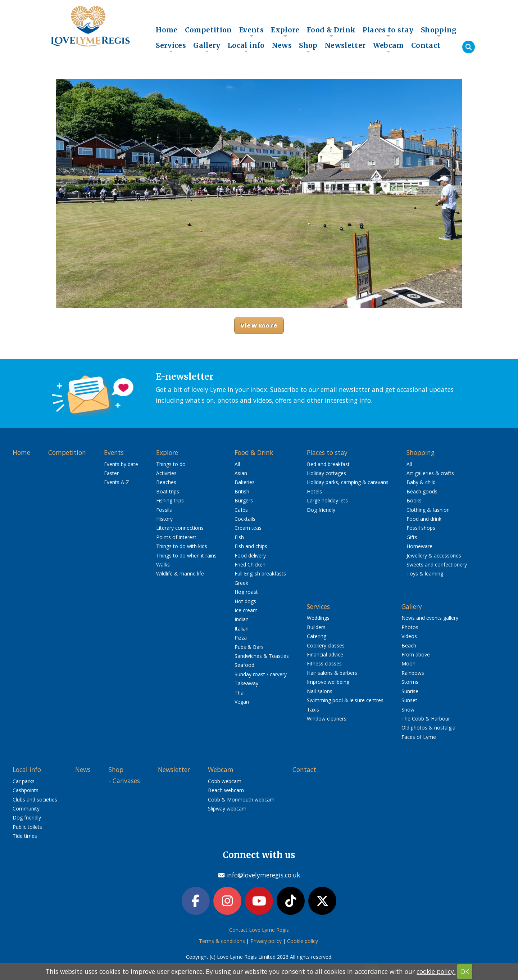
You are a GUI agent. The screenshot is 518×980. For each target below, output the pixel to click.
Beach (409, 645)
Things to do (171, 464)
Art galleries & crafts (430, 473)
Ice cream (246, 610)
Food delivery (250, 556)
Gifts (412, 537)
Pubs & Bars (249, 647)
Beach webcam (226, 790)
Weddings (318, 618)
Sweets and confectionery (437, 564)
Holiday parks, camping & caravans (348, 482)
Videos (409, 636)
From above (416, 654)
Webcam (388, 47)
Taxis (313, 710)
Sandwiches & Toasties (262, 656)
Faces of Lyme (419, 737)
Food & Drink (331, 32)
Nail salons (320, 691)
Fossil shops (421, 528)
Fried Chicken (250, 564)
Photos (410, 627)
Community (26, 809)
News (282, 45)
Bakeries (245, 482)
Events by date (121, 464)
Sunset (409, 700)
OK (465, 971)
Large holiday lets (327, 500)
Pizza (241, 638)
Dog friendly (321, 510)
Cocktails (245, 519)
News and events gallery (430, 618)
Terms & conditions (222, 941)
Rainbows (413, 673)
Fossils (164, 510)
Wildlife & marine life (180, 573)
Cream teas (248, 528)
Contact (426, 45)
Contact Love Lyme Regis (259, 930)
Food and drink (424, 519)
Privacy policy (266, 941)
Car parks (24, 781)
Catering (317, 636)
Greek (241, 583)
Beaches (166, 482)
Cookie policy (303, 941)
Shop (308, 47)
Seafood (244, 665)
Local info (246, 47)
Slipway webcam (227, 809)
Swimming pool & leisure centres (345, 700)
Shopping (439, 32)
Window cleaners (327, 719)
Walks (163, 564)
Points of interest (176, 537)
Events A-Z (117, 482)
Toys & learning (425, 573)
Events (251, 32)
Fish (239, 537)
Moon (408, 663)
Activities (166, 473)
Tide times (25, 836)
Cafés (241, 510)
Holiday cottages (326, 473)
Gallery (207, 47)
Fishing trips (170, 500)
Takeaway (246, 683)
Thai (240, 693)
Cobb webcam (225, 781)
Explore (285, 32)
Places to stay (388, 32)
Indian (242, 619)
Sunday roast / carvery (261, 674)
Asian (241, 473)
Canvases (126, 781)
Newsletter (345, 45)
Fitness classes (324, 663)
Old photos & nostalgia (428, 728)
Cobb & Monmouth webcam (241, 800)
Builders (316, 627)
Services (171, 47)
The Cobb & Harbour (426, 719)
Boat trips (168, 491)
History (164, 519)
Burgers (244, 500)
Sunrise (410, 691)
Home (167, 30)
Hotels (314, 491)
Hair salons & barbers (332, 673)
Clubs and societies (35, 800)
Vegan (242, 702)
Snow (408, 710)
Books (414, 500)
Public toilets (27, 827)
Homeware (419, 546)
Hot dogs (245, 601)
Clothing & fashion (428, 510)
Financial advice (325, 654)
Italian (242, 629)
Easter (111, 473)
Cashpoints (26, 790)
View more (259, 325)
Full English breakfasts (260, 573)
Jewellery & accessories (434, 556)
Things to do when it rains (186, 556)
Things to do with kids (182, 546)
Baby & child (421, 482)
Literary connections (180, 528)
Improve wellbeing (328, 682)
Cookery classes (326, 645)
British (242, 491)
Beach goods (422, 491)
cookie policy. (436, 971)
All (237, 464)
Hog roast (246, 592)
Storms (410, 682)
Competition (208, 30)
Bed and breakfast (328, 464)
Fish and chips (251, 546)
